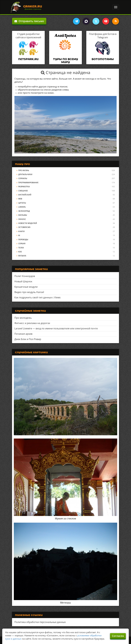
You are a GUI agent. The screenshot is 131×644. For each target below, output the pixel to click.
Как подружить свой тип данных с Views (38, 297)
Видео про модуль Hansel (29, 292)
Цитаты (22, 203)
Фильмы (23, 215)
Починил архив (23, 334)
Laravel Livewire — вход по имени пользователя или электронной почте (56, 328)
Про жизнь (24, 170)
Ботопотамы (103, 59)
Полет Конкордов (25, 276)
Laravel (22, 207)
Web (20, 199)
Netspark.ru (28, 59)
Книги (21, 231)
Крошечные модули (26, 287)
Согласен (118, 636)
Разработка (24, 187)
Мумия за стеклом (65, 518)
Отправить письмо (29, 21)
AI (19, 235)
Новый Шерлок (23, 281)
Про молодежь (23, 318)
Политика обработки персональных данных (40, 622)
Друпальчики (25, 174)
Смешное (23, 191)
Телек (21, 248)
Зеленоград (24, 211)
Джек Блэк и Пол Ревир (28, 339)
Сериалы (23, 178)
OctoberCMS (24, 227)
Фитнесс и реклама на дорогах (32, 323)
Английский (25, 195)
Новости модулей (28, 223)
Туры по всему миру (65, 61)
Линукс (22, 219)
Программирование (28, 183)
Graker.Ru (33, 6)
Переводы (23, 240)
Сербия (22, 244)
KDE (20, 252)
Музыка (22, 256)
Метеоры (65, 603)
